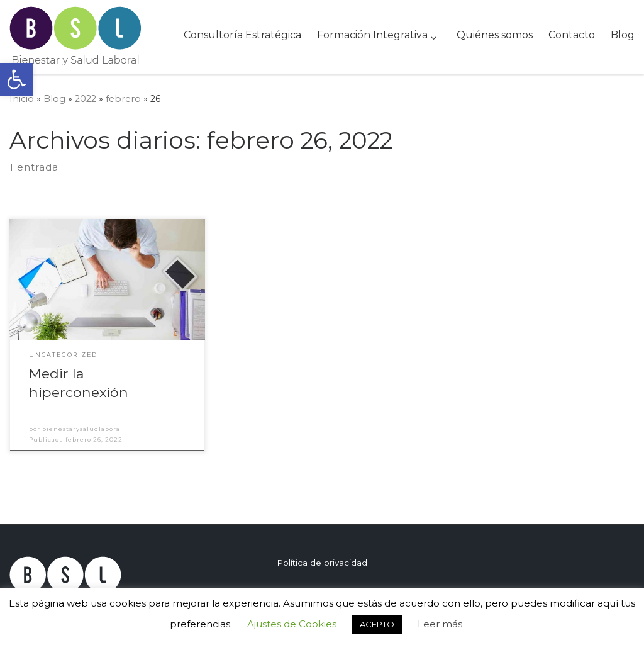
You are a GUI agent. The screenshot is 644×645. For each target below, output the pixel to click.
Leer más (440, 624)
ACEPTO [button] (377, 624)
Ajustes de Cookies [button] (292, 624)
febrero (123, 99)
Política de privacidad (322, 563)
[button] (16, 79)
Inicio (22, 99)
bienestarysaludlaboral (82, 429)
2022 (86, 99)
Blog (54, 99)
